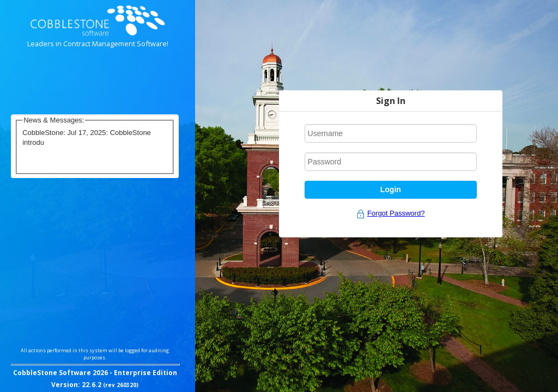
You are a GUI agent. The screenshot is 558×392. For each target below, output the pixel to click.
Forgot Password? (396, 213)
